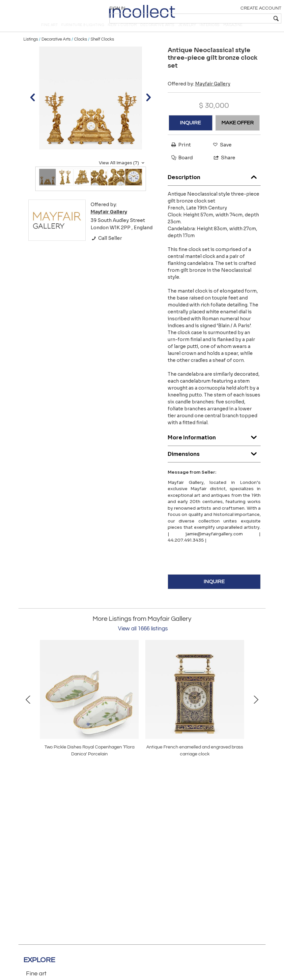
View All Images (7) (122, 174)
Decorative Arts (56, 50)
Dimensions (214, 463)
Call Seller (106, 249)
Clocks (81, 50)
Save (221, 156)
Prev (28, 710)
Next (256, 710)
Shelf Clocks (102, 50)
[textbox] (233, 18)
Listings (31, 50)
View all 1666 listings (143, 640)
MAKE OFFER (238, 134)
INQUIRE (190, 134)
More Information (214, 447)
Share (222, 169)
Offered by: (199, 95)
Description (214, 187)
